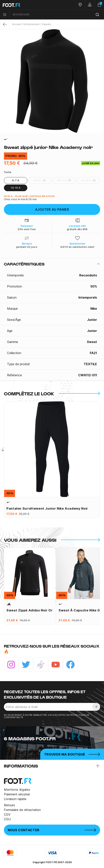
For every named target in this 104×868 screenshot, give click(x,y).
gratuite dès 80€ (77, 229)
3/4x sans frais (27, 229)
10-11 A (64, 180)
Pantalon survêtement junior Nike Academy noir (47, 508)
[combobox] (57, 15)
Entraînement (32, 24)
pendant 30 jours (27, 247)
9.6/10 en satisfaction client (77, 247)
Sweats (47, 24)
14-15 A (16, 188)
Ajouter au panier (52, 209)
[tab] (52, 264)
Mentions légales (17, 790)
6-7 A (16, 180)
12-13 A (88, 180)
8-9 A (40, 180)
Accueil (17, 24)
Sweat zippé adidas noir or (30, 610)
